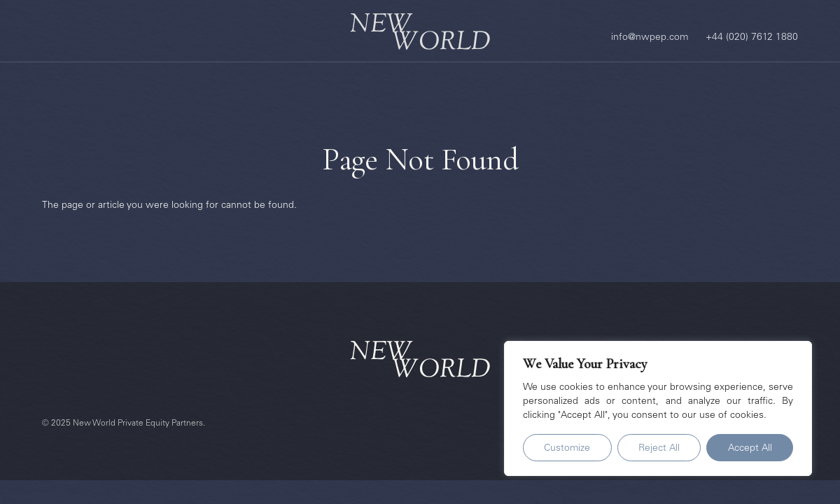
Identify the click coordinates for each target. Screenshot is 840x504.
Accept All (750, 449)
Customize (567, 449)
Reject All (659, 449)
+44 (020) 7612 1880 (752, 38)
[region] (658, 408)
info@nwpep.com (650, 38)
